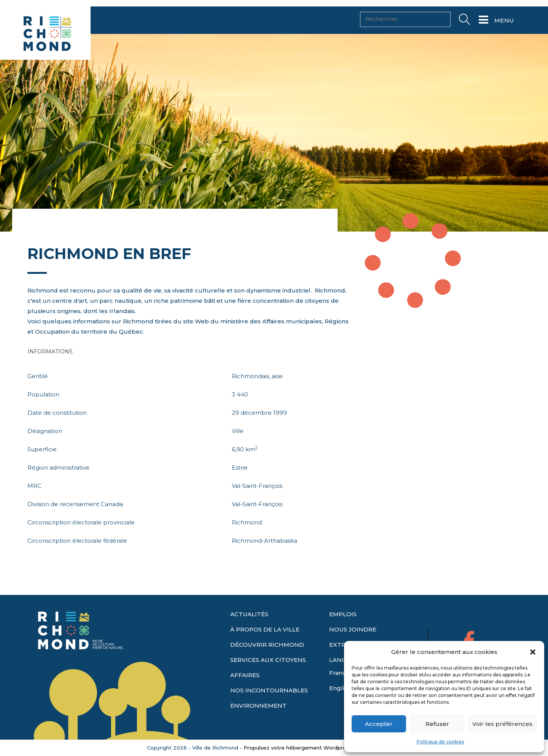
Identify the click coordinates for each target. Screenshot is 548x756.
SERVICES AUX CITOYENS (268, 675)
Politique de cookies (440, 742)
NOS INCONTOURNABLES (269, 705)
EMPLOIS (343, 629)
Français (341, 688)
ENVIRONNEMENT (258, 720)
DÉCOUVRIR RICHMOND (267, 659)
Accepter (379, 724)
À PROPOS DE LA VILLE (265, 644)
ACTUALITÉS (249, 629)
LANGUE (342, 675)
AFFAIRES (245, 690)
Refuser (437, 724)
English (340, 703)
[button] (533, 652)
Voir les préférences (502, 724)
